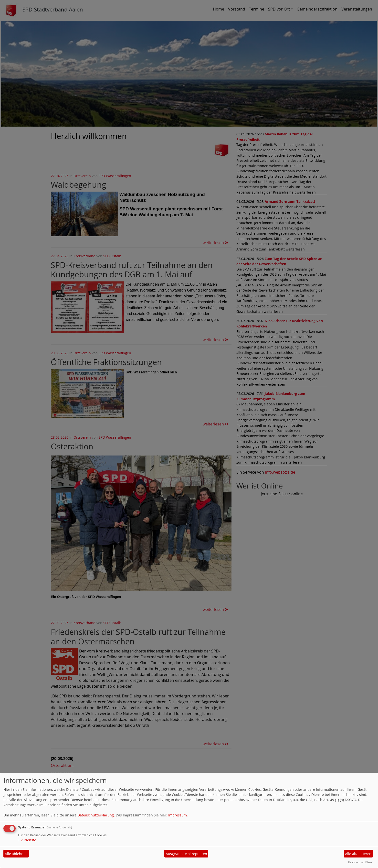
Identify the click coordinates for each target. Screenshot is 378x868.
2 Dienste (27, 840)
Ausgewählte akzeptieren (186, 854)
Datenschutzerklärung (96, 815)
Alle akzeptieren (358, 854)
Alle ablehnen (16, 854)
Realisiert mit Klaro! (360, 862)
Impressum (178, 815)
